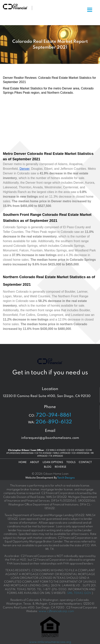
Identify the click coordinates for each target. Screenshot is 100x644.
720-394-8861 (54, 415)
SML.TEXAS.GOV (79, 593)
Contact (85, 462)
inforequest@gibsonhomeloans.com (50, 438)
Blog (48, 467)
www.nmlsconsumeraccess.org (50, 642)
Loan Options (53, 462)
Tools (71, 462)
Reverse (61, 467)
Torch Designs (66, 478)
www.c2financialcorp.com (56, 611)
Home (23, 462)
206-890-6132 (54, 422)
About (35, 462)
